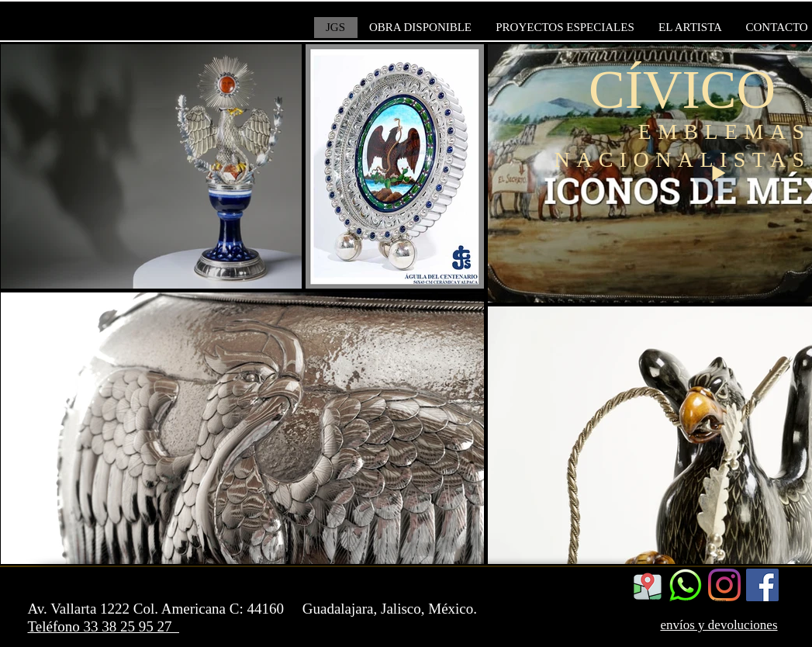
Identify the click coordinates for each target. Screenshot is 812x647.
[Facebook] (762, 585)
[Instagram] (724, 585)
